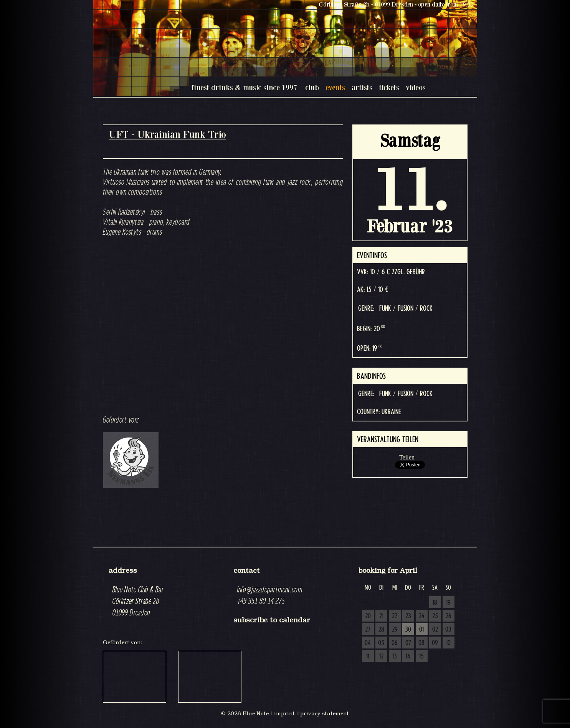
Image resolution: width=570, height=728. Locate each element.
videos (416, 87)
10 (448, 643)
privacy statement (325, 713)
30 (408, 630)
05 (381, 643)
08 (421, 643)
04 (368, 643)
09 (435, 643)
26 (449, 616)
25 (435, 616)
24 (422, 616)
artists (362, 87)
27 (368, 630)
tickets (389, 87)
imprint (284, 713)
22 (395, 616)
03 (448, 630)
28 (381, 630)
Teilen (407, 457)
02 (435, 630)
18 (435, 603)
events (335, 87)
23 (408, 616)
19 (448, 603)
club (312, 87)
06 (395, 643)
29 (395, 630)
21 (381, 616)
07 (408, 643)
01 (421, 630)
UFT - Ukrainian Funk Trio (168, 134)
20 (368, 616)
